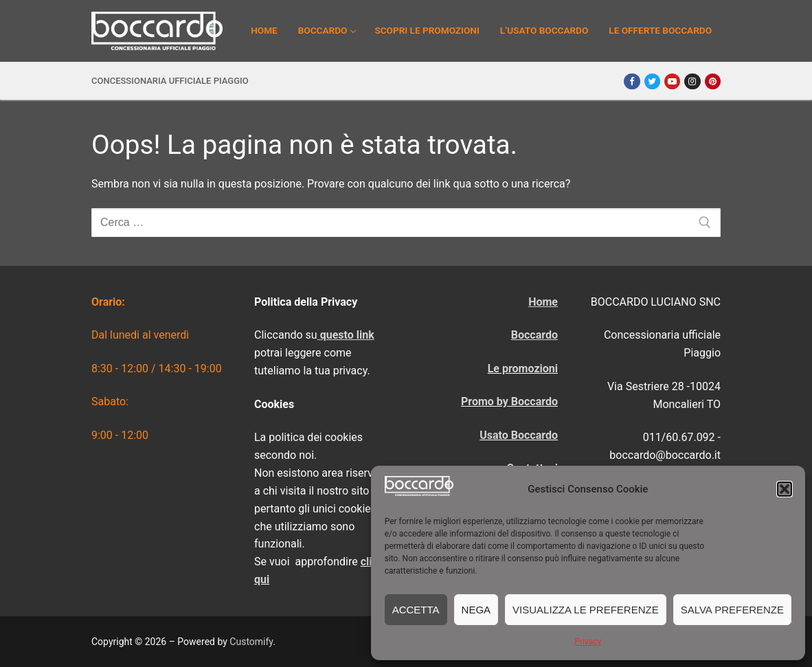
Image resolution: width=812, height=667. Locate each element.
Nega (476, 610)
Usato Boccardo (519, 435)
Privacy (588, 642)
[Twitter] (652, 81)
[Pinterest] (713, 81)
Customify (251, 642)
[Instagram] (692, 81)
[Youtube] (672, 81)
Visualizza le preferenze (586, 610)
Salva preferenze (732, 610)
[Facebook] (632, 81)
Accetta (416, 610)
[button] (785, 489)
